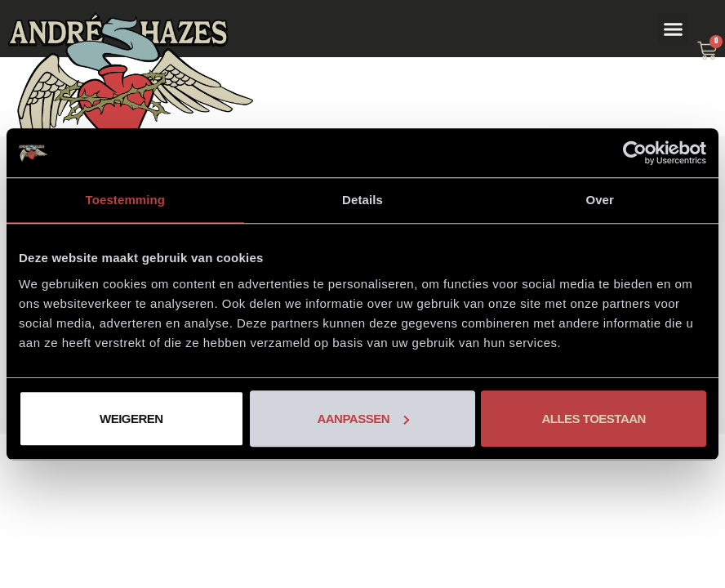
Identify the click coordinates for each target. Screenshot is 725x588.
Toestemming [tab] (126, 200)
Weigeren (131, 419)
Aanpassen (363, 419)
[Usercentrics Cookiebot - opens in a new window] (635, 153)
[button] (674, 29)
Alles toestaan (593, 419)
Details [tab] (362, 200)
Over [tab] (600, 200)
